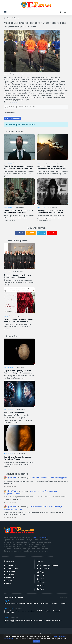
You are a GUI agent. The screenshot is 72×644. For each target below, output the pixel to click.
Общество (7, 601)
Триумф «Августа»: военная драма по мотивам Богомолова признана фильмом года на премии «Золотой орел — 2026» (19, 212)
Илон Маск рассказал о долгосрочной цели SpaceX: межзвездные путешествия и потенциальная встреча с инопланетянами (17, 414)
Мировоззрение (8, 367)
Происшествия (9, 608)
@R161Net (12, 478)
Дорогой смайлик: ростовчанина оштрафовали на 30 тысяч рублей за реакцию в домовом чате (32, 612)
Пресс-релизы (8, 272)
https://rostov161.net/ (41, 538)
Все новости (63, 597)
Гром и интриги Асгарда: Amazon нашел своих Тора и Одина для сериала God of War (18, 167)
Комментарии (10, 112)
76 (41, 233)
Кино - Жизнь (8, 163)
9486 (30, 233)
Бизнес (6, 316)
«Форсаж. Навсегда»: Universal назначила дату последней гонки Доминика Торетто (52, 167)
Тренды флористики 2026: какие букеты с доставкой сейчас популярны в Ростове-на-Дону (18, 320)
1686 (20, 233)
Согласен (36, 641)
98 (52, 233)
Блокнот (15, 102)
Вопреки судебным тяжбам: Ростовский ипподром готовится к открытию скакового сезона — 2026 (33, 621)
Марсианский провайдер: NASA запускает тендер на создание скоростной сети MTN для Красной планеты (17, 372)
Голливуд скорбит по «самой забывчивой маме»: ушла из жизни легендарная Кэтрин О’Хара (53, 212)
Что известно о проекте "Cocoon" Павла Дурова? (48, 478)
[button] (5, 12)
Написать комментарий (12, 118)
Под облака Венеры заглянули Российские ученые (17, 458)
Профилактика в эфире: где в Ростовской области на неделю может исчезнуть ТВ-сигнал (35, 604)
